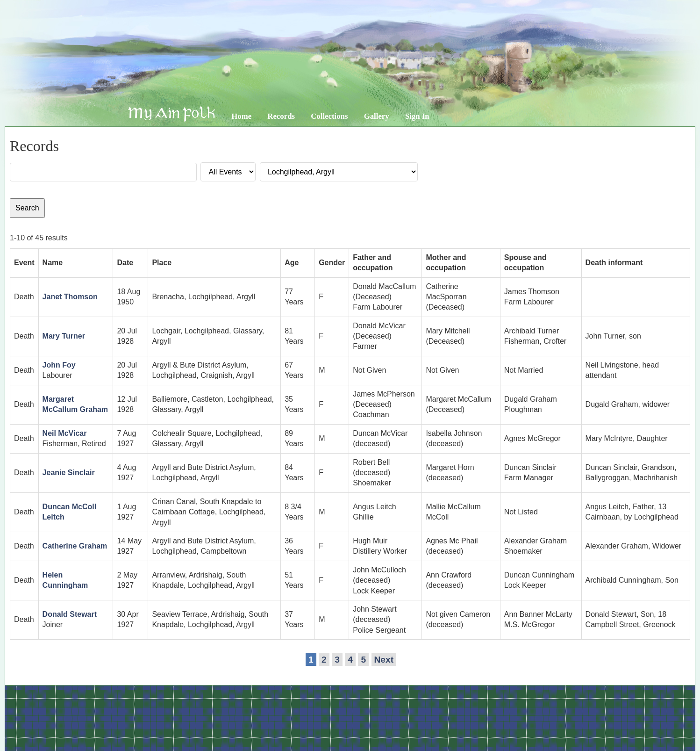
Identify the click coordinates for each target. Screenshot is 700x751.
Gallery (377, 116)
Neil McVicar (65, 433)
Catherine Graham (75, 546)
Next (384, 660)
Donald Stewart (70, 614)
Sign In (417, 116)
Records (281, 116)
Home (241, 116)
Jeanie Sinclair (69, 473)
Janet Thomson (70, 297)
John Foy (59, 365)
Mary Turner (64, 336)
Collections (329, 116)
